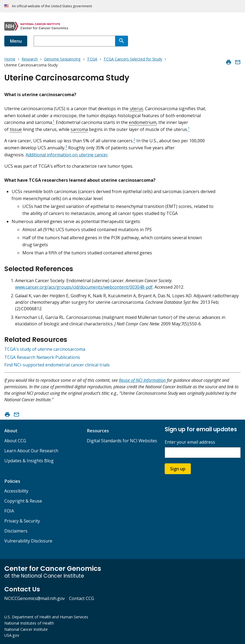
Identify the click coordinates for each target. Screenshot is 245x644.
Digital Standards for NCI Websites (122, 441)
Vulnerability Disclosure (28, 541)
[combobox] (74, 41)
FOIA (9, 511)
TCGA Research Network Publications (42, 357)
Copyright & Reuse (23, 501)
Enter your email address (190, 442)
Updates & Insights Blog (29, 461)
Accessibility (16, 491)
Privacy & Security (22, 521)
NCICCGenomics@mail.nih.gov (34, 598)
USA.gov (12, 635)
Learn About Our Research (31, 451)
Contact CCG (82, 598)
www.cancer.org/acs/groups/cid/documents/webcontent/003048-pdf (84, 287)
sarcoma (79, 129)
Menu (16, 41)
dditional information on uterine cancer (68, 155)
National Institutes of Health (29, 623)
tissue (16, 129)
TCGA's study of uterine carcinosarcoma (45, 349)
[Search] (122, 41)
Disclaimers (16, 531)
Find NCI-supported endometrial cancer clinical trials (57, 365)
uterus (136, 109)
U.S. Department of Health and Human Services (46, 617)
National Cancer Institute (26, 629)
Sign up (178, 469)
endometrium (143, 122)
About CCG (15, 441)
